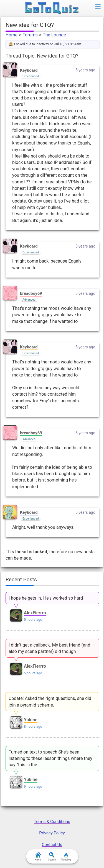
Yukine (31, 720)
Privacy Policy (52, 833)
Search (52, 857)
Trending (66, 857)
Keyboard (29, 70)
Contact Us (52, 845)
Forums (30, 35)
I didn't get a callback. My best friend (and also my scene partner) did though (50, 648)
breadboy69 (31, 293)
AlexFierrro (35, 613)
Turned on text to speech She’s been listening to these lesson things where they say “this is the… (50, 758)
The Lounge (54, 35)
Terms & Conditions (52, 822)
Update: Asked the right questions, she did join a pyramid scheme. (50, 702)
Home (12, 35)
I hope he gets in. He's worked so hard (46, 598)
